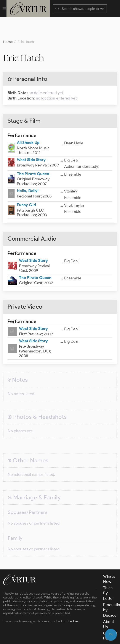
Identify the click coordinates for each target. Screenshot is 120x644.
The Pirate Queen (33, 152)
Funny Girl (26, 183)
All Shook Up (28, 121)
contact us (71, 600)
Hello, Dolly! (28, 169)
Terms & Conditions (73, 629)
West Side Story (31, 138)
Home (8, 20)
